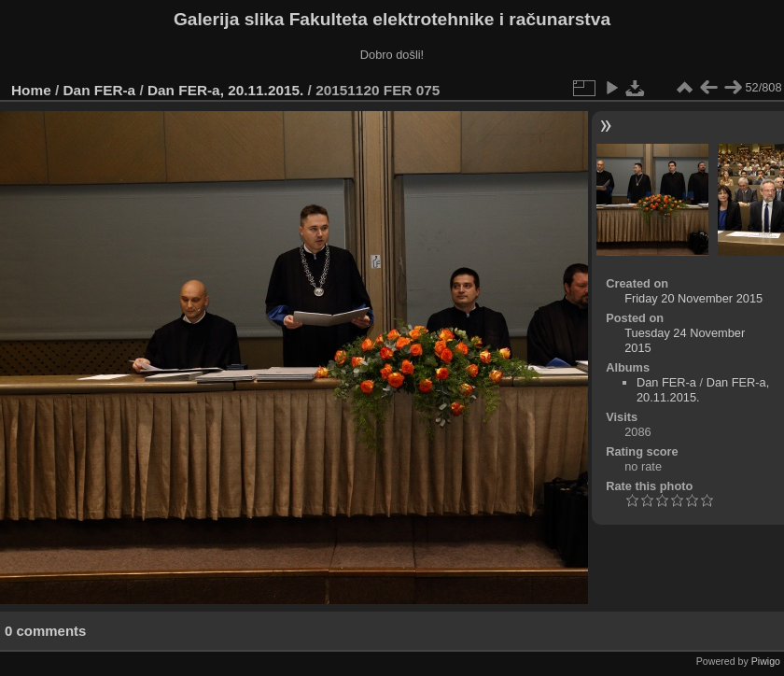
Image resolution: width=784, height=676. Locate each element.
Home (31, 90)
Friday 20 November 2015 (693, 298)
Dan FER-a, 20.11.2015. (225, 90)
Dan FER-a (100, 90)
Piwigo (766, 661)
